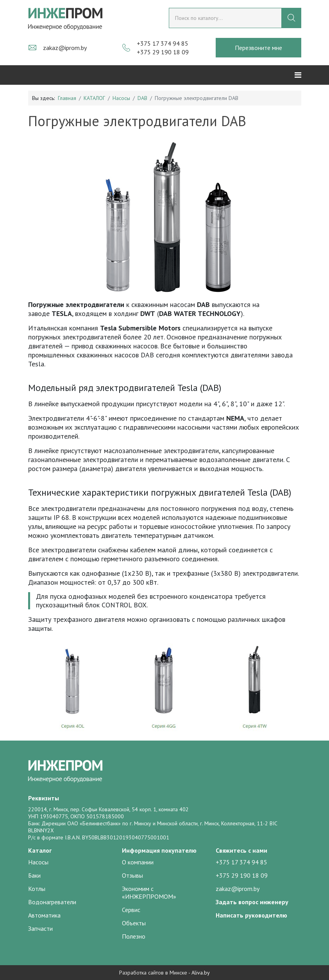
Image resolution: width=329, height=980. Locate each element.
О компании (138, 862)
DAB (142, 98)
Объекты (134, 923)
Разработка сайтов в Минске (153, 973)
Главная (67, 98)
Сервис (131, 910)
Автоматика (44, 915)
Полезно (134, 936)
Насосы (121, 98)
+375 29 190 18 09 (163, 52)
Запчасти (40, 928)
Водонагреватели (52, 902)
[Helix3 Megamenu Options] (298, 75)
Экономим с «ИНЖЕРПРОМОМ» (149, 893)
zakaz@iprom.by (65, 48)
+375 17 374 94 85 (163, 43)
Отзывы (132, 875)
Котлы (37, 889)
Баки (34, 875)
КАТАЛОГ (94, 98)
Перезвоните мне (258, 48)
